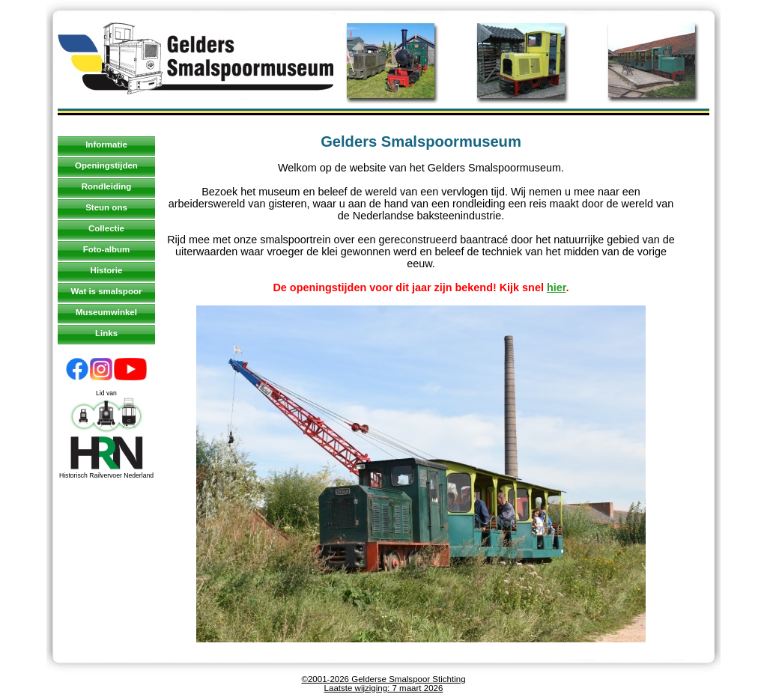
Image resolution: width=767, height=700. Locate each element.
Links (106, 333)
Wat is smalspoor (107, 291)
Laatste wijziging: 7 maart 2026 (384, 688)
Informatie (106, 144)
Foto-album (107, 249)
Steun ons (106, 207)
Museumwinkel (106, 312)
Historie (107, 270)
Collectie (106, 228)
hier (557, 287)
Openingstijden (106, 165)
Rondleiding (107, 186)
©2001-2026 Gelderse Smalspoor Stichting (383, 679)
